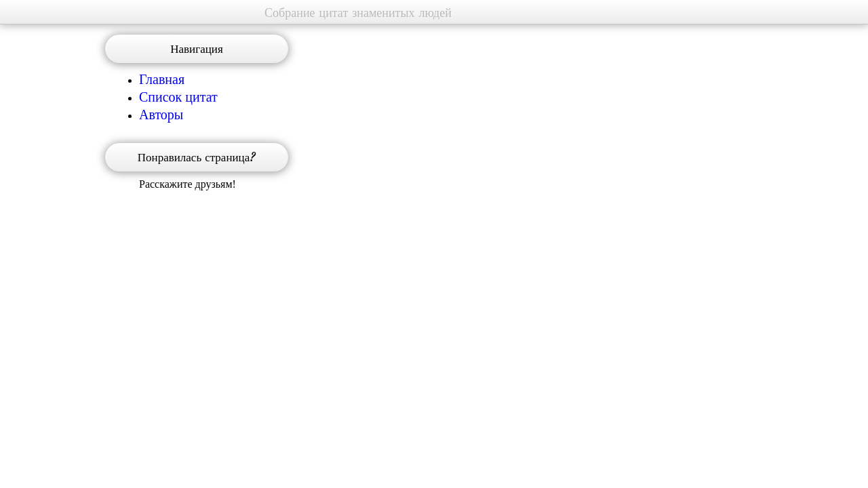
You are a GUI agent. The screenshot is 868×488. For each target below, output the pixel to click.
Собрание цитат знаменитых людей (358, 13)
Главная (162, 79)
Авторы (161, 114)
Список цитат (178, 96)
